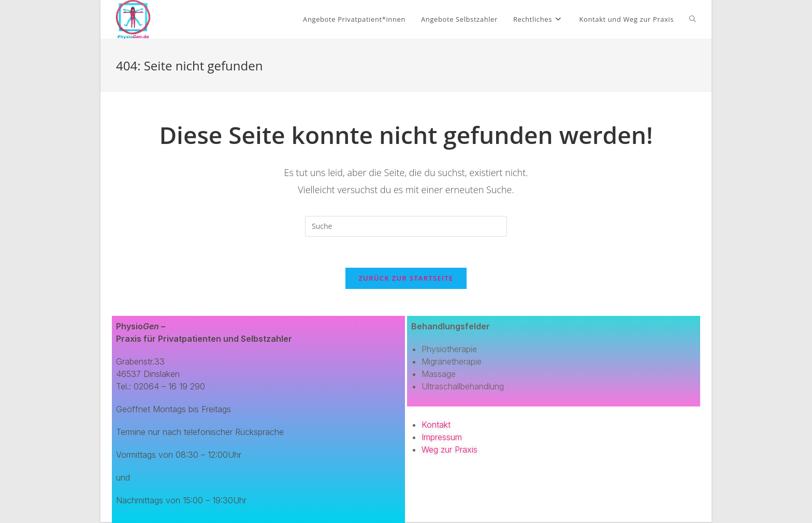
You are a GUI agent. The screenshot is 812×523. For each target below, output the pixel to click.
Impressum (442, 437)
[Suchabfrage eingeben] (406, 226)
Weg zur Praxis (450, 449)
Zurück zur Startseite (406, 278)
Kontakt (436, 425)
